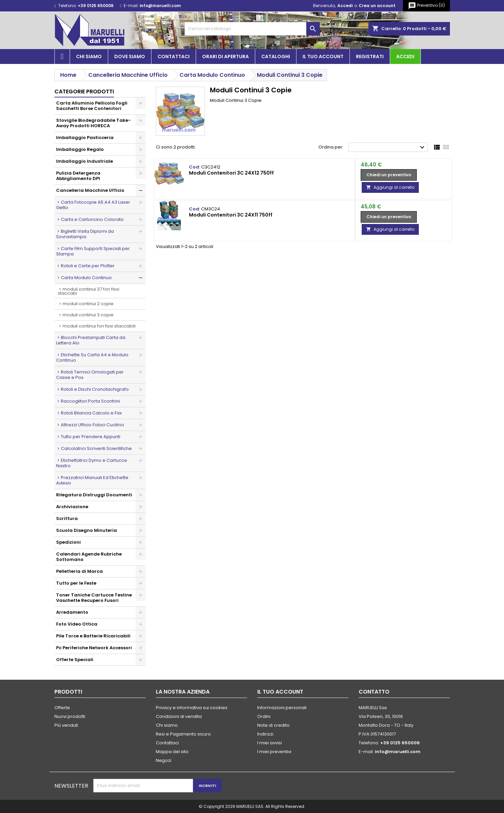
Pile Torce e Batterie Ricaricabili (93, 636)
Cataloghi (276, 57)
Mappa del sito (172, 752)
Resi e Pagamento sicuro (183, 734)
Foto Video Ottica (77, 624)
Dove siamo (130, 57)
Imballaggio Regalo (80, 149)
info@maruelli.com (160, 6)
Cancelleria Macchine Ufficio (90, 190)
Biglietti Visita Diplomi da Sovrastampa (85, 234)
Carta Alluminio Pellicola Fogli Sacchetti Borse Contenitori (92, 106)
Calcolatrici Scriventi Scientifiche (96, 448)
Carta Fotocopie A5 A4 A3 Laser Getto (93, 205)
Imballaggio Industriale (85, 161)
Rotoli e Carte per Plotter (88, 266)
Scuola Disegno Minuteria (87, 530)
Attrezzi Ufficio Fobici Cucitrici (92, 425)
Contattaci (174, 57)
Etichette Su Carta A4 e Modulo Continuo (92, 357)
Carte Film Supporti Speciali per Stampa (93, 251)
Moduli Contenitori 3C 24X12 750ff (231, 173)
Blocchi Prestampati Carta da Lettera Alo (91, 340)
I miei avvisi (270, 743)
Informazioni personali (282, 708)
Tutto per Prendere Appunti (91, 437)
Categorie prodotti (84, 92)
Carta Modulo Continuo (86, 278)
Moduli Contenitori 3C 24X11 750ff (231, 215)
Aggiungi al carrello (390, 187)
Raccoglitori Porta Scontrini (90, 401)
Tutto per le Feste (76, 583)
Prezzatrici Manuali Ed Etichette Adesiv (92, 480)
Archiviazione (72, 507)
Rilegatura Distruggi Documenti (94, 495)
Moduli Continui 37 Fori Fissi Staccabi (89, 291)
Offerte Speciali (75, 660)
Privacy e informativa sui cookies (192, 708)
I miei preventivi (274, 752)
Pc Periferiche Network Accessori (94, 648)
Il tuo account (323, 57)
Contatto (374, 692)
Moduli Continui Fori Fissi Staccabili (99, 326)
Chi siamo (89, 57)
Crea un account (377, 6)
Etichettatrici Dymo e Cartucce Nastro (92, 463)
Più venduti (66, 725)
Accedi (345, 6)
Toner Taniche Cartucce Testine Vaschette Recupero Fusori (94, 598)
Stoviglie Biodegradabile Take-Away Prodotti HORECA (93, 123)
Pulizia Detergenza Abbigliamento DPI (78, 176)
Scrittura (67, 518)
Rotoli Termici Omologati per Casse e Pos (90, 375)
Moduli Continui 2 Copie (88, 304)
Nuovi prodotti (70, 716)
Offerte (62, 708)
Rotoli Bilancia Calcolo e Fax (91, 413)
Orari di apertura (225, 57)
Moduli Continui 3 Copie (88, 315)
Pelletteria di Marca (79, 571)
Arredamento (72, 612)
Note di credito (273, 725)
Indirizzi (265, 734)
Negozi (164, 760)
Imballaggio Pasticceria (85, 138)
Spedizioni (68, 542)
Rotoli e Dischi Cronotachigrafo (95, 389)
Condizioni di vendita (179, 716)
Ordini (264, 716)
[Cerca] (252, 29)
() (426, 6)
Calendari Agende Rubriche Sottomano (89, 557)
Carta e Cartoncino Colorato (92, 219)
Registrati (370, 57)
